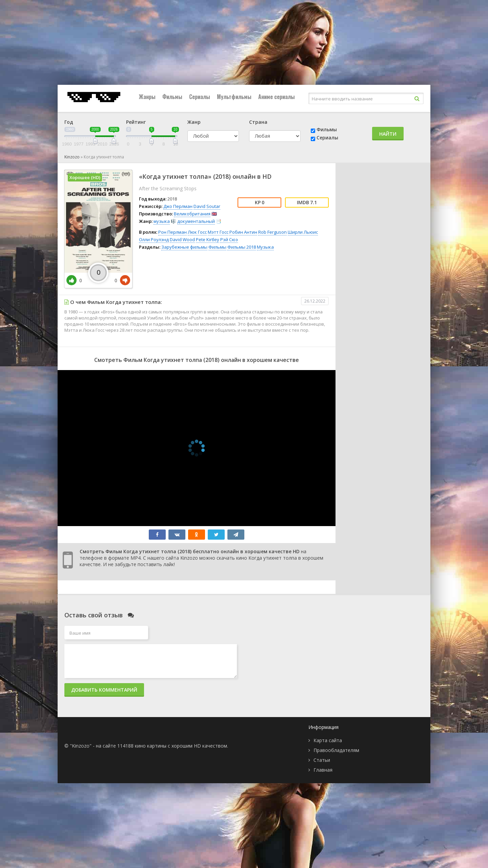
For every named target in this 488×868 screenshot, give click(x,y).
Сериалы (200, 97)
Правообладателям (336, 750)
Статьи (322, 760)
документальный (196, 221)
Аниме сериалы (277, 97)
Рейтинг (136, 122)
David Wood (182, 239)
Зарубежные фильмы (184, 247)
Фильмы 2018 (242, 247)
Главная (323, 770)
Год (69, 122)
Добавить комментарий (104, 690)
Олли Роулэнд (154, 239)
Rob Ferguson (272, 232)
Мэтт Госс (218, 232)
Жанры (147, 97)
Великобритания (192, 214)
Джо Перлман (178, 206)
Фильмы (172, 97)
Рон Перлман (172, 232)
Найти (388, 134)
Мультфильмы (234, 97)
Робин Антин (243, 232)
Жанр (194, 122)
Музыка (265, 247)
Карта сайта (328, 740)
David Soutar (207, 206)
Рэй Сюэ (229, 239)
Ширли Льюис (303, 232)
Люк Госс (197, 232)
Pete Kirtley (208, 239)
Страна (258, 122)
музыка (162, 221)
